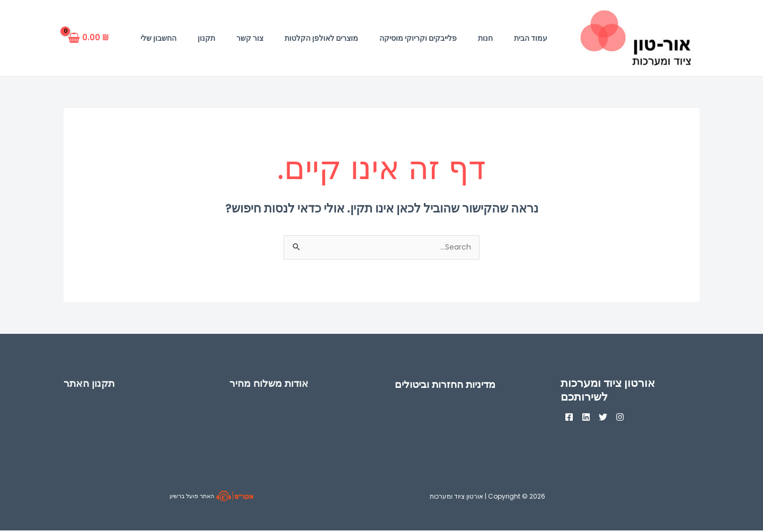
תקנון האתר (92, 384)
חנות (485, 38)
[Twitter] (616, 419)
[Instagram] (639, 419)
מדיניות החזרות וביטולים (451, 385)
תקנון (206, 38)
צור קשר (250, 38)
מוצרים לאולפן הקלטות (321, 38)
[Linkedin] (592, 419)
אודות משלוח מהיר (274, 384)
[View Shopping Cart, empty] (91, 38)
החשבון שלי (158, 38)
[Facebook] (569, 419)
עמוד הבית (531, 38)
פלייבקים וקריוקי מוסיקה (418, 38)
